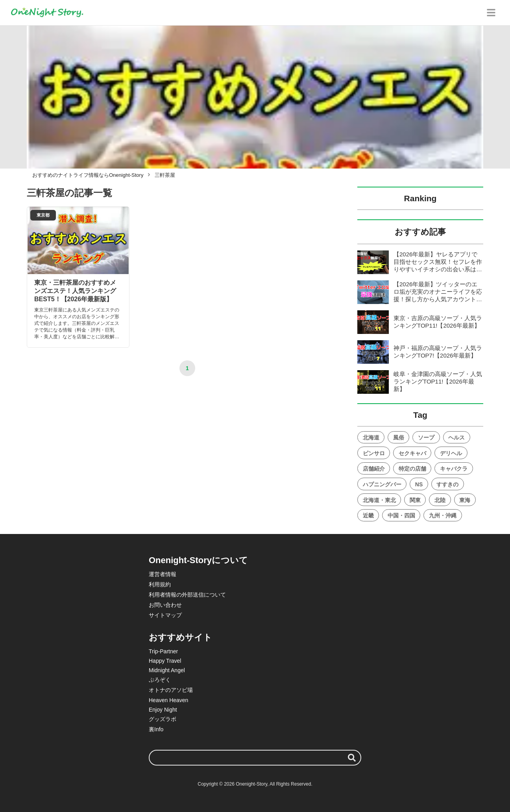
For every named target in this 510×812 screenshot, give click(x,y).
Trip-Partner (163, 651)
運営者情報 (163, 574)
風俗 (399, 438)
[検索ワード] (255, 758)
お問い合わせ (165, 605)
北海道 (371, 438)
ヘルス (456, 438)
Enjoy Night (163, 710)
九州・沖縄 (443, 515)
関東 (415, 500)
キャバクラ (454, 469)
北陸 (440, 500)
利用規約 (160, 584)
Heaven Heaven (168, 700)
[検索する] (352, 758)
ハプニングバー (382, 484)
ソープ (426, 438)
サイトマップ (165, 615)
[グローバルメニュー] (491, 13)
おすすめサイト (180, 637)
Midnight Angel (167, 670)
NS (419, 484)
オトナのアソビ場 (171, 690)
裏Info (156, 729)
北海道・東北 (379, 500)
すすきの (447, 484)
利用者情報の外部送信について (187, 595)
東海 (465, 500)
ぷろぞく (160, 680)
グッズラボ (163, 719)
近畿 (368, 515)
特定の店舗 (412, 469)
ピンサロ (374, 453)
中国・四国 (401, 515)
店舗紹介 (374, 469)
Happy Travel (165, 661)
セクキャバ (412, 453)
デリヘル (451, 453)
